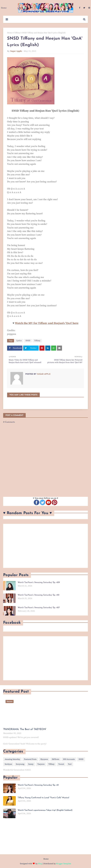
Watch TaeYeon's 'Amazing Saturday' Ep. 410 (38, 595)
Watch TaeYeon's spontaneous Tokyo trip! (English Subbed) (45, 810)
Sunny (31, 764)
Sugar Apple (16, 51)
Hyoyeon (44, 759)
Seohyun (8, 764)
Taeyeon (41, 764)
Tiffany (17, 33)
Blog (40, 864)
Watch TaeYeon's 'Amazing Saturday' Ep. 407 (39, 608)
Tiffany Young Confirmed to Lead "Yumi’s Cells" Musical (43, 798)
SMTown (56, 759)
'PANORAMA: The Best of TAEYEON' (25, 729)
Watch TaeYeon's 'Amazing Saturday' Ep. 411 (38, 785)
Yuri (70, 764)
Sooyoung (20, 764)
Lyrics (19, 341)
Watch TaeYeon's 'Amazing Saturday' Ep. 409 (39, 582)
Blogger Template (64, 864)
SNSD (28, 341)
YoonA (61, 764)
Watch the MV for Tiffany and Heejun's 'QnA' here (47, 323)
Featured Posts (30, 759)
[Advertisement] (45, 546)
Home (10, 33)
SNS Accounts (69, 759)
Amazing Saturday (12, 759)
